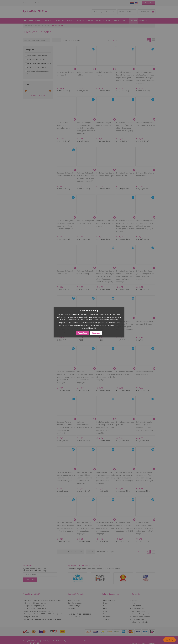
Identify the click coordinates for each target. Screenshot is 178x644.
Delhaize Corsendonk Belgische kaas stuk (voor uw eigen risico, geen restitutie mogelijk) (66, 377)
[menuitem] (25, 21)
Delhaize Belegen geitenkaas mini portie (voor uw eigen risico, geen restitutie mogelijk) (86, 128)
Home (27, 26)
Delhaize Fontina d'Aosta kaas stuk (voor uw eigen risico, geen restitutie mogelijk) (66, 427)
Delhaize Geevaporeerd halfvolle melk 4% (84, 425)
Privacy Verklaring (138, 619)
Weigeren (96, 333)
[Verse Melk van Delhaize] (35, 59)
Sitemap (87, 641)
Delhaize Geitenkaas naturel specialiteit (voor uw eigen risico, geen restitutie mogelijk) (106, 427)
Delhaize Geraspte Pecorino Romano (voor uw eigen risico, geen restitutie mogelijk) (86, 528)
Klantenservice (41, 3)
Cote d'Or (107, 619)
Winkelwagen (144, 12)
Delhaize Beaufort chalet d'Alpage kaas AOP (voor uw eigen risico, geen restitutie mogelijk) (145, 78)
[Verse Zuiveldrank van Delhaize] (38, 63)
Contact (25, 3)
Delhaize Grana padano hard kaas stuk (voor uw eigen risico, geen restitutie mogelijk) (145, 528)
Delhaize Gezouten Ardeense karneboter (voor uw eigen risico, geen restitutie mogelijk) (106, 528)
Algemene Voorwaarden (73, 641)
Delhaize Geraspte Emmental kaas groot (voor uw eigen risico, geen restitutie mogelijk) (86, 478)
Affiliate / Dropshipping (140, 622)
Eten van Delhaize (43, 26)
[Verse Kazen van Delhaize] (36, 56)
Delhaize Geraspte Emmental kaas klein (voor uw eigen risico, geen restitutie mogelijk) (106, 478)
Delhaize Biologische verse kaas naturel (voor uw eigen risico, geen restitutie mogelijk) (125, 276)
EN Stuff (137, 3)
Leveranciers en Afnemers (141, 617)
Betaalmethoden (138, 608)
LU (104, 606)
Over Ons (135, 603)
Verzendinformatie (138, 611)
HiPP (105, 608)
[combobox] (104, 12)
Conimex (106, 614)
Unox (105, 611)
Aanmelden (149, 3)
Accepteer (82, 333)
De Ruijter (107, 617)
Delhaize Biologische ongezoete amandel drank (105, 223)
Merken (106, 603)
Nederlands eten (109, 600)
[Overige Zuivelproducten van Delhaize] (38, 72)
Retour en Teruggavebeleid (141, 614)
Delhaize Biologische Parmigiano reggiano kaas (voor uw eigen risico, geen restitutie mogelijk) (125, 226)
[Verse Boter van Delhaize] (36, 67)
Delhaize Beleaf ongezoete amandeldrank (63, 125)
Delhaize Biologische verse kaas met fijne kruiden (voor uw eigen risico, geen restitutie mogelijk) (105, 276)
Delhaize (33, 26)
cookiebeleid (91, 328)
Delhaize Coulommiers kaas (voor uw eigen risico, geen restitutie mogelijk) (86, 377)
